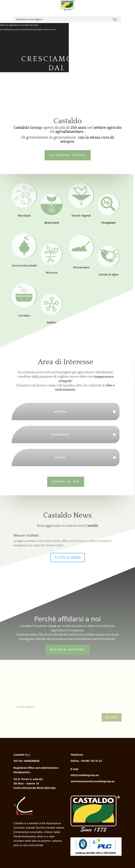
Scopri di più (62, 481)
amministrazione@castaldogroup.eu (93, 781)
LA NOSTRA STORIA (66, 155)
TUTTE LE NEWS (68, 557)
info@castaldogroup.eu (85, 775)
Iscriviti (112, 717)
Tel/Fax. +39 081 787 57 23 (86, 761)
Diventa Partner (67, 649)
